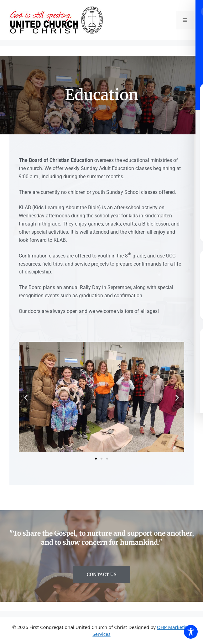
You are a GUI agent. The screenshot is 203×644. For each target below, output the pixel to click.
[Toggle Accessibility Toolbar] (191, 632)
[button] (26, 398)
